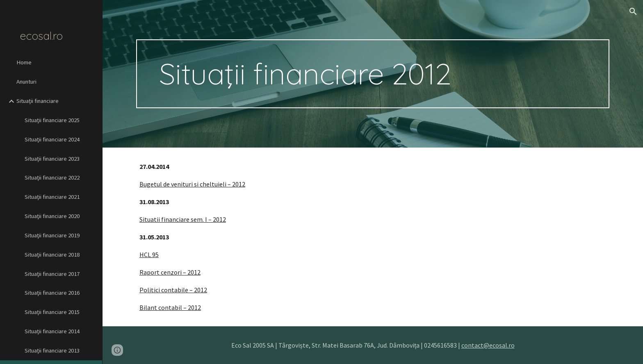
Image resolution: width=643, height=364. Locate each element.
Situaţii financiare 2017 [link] (52, 274)
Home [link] (24, 62)
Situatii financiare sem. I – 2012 (183, 219)
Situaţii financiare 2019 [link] (52, 235)
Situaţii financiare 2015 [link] (52, 312)
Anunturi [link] (26, 82)
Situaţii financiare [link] (38, 101)
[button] (633, 11)
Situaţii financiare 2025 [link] (52, 120)
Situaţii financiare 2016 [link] (52, 293)
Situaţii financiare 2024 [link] (52, 139)
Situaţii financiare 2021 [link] (52, 197)
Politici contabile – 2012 (173, 290)
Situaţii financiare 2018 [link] (52, 255)
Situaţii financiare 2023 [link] (52, 159)
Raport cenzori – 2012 (170, 272)
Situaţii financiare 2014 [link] (52, 331)
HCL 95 (149, 255)
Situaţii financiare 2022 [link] (52, 177)
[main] (373, 74)
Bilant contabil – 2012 (170, 307)
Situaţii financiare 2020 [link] (52, 216)
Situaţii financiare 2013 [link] (52, 350)
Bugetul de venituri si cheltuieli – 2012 (192, 184)
